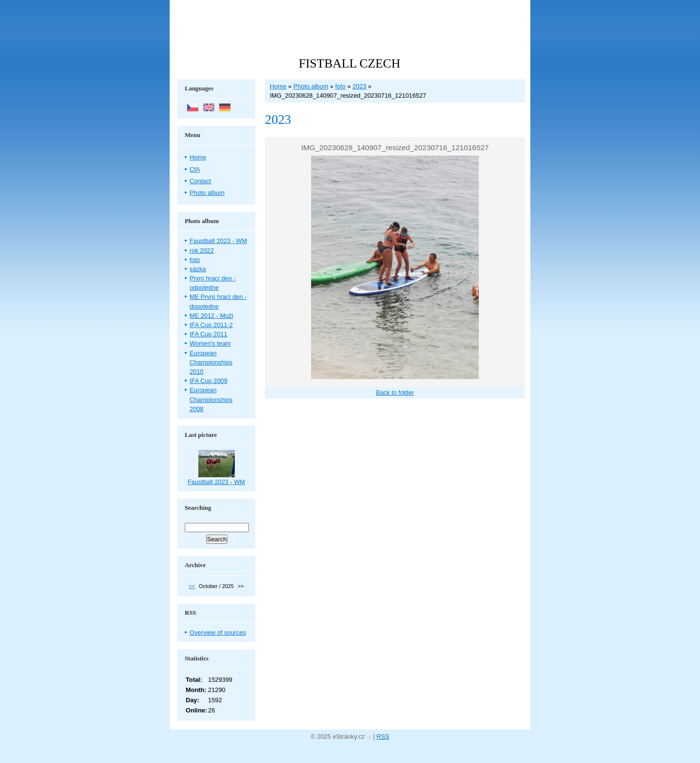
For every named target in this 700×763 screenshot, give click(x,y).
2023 (359, 86)
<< (192, 586)
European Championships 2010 (211, 362)
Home (278, 86)
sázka (198, 269)
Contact (200, 181)
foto (340, 86)
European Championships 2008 (211, 399)
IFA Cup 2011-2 (211, 325)
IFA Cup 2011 (209, 334)
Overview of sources (218, 633)
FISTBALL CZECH (350, 63)
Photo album (311, 86)
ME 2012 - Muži (211, 316)
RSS (383, 737)
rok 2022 (202, 251)
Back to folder (395, 392)
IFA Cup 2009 (209, 381)
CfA (195, 169)
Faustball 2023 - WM (218, 241)
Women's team (210, 343)
